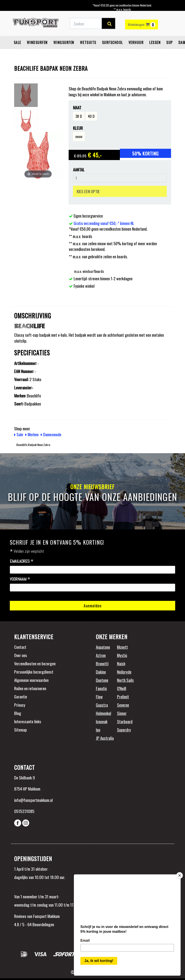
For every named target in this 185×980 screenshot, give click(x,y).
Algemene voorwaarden (31, 680)
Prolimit (123, 696)
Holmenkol (104, 713)
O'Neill (122, 688)
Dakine (101, 672)
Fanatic (101, 688)
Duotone (102, 680)
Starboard (125, 721)
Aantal (79, 170)
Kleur (78, 128)
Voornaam (20, 579)
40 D (91, 116)
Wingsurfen (64, 42)
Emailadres (22, 561)
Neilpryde (124, 672)
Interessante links (28, 721)
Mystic (122, 655)
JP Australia (105, 738)
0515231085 (24, 811)
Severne (123, 705)
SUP (170, 42)
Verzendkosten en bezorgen (35, 663)
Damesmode (51, 434)
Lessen (155, 42)
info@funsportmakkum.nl (33, 800)
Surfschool (112, 42)
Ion (98, 730)
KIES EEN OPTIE (88, 191)
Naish (121, 663)
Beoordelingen (43, 924)
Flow (99, 696)
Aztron (101, 655)
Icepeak (102, 721)
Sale (17, 42)
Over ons (21, 655)
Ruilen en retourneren (30, 688)
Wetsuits (88, 42)
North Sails (125, 680)
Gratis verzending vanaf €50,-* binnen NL (104, 223)
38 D (79, 116)
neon (79, 136)
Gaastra (102, 705)
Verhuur (136, 42)
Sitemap (20, 730)
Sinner (122, 713)
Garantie (21, 696)
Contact (20, 647)
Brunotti (102, 663)
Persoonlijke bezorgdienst (34, 672)
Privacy (20, 705)
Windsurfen (37, 42)
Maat (77, 107)
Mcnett (122, 647)
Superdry (124, 730)
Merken (32, 434)
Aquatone (103, 647)
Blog (18, 713)
